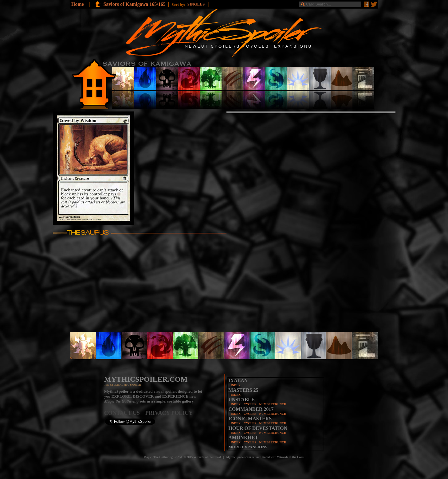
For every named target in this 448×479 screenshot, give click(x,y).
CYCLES (250, 404)
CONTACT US (125, 413)
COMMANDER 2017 (251, 409)
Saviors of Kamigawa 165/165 (134, 4)
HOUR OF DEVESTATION (258, 428)
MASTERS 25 (243, 390)
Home (78, 4)
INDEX (236, 385)
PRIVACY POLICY (169, 413)
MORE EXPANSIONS (248, 447)
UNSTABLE (241, 400)
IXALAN (238, 381)
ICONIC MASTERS (250, 419)
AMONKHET (243, 438)
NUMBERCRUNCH (273, 404)
